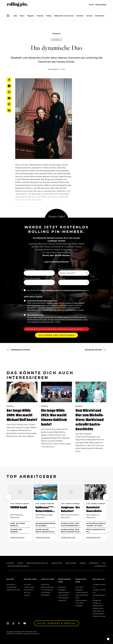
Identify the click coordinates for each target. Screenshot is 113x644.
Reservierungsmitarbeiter (82, 596)
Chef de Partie (29, 590)
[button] (8, 497)
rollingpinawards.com (99, 596)
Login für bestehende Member (57, 262)
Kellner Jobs (45, 584)
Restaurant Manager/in (62, 588)
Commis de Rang (47, 590)
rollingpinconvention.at (99, 586)
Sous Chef (27, 592)
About (20, 563)
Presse (83, 563)
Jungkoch (27, 595)
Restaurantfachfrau (48, 587)
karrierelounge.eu (99, 614)
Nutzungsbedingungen (50, 290)
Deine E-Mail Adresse (39, 281)
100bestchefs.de (98, 608)
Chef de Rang (46, 592)
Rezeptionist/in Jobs (13, 590)
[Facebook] (19, 623)
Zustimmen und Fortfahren (56, 335)
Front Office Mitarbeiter (80, 588)
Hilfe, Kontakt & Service (56, 623)
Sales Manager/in (64, 592)
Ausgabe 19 (56, 40)
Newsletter (57, 563)
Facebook (9, 80)
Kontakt (10, 563)
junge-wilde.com (98, 611)
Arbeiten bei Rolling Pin (37, 563)
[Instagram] (8, 623)
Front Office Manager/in (80, 604)
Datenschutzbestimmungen (75, 290)
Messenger (9, 86)
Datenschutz (100, 566)
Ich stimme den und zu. (56, 290)
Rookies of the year (99, 616)
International (11, 584)
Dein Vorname (39, 272)
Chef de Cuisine (29, 587)
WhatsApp (9, 92)
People (57, 34)
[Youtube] (25, 623)
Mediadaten (71, 563)
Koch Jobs (27, 584)
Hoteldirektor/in (64, 595)
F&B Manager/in (64, 598)
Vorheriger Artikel (18, 350)
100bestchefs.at (98, 606)
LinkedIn (9, 110)
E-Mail (9, 98)
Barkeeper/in (45, 595)
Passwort (74, 281)
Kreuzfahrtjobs (12, 587)
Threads (9, 104)
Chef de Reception (82, 592)
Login (91, 5)
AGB (104, 563)
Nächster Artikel (96, 350)
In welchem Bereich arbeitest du (74, 272)
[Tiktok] (13, 623)
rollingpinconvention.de (99, 591)
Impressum (94, 563)
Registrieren (101, 5)
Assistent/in (62, 600)
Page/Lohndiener (81, 600)
